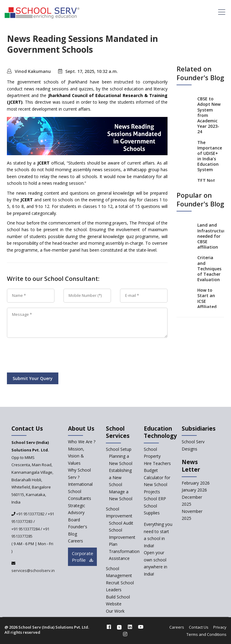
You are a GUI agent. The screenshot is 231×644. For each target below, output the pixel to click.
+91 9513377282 (30, 514)
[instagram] (125, 634)
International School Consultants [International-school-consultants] (80, 491)
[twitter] (119, 627)
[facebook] (109, 627)
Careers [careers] (75, 541)
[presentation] (53, 356)
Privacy (220, 627)
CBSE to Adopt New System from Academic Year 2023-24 (209, 115)
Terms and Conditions (206, 634)
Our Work (115, 611)
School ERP (155, 499)
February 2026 (196, 483)
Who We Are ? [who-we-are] (82, 442)
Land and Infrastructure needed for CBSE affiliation (213, 236)
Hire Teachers (157, 463)
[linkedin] (130, 627)
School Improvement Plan (122, 537)
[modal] (216, 562)
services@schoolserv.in (33, 570)
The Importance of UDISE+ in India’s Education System (210, 156)
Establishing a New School (120, 477)
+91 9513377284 (26, 529)
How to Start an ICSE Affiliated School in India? (207, 304)
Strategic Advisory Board (77, 513)
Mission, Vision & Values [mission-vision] (76, 456)
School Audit (121, 523)
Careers (177, 627)
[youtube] (141, 627)
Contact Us (199, 627)
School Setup (119, 449)
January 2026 (194, 490)
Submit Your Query (33, 378)
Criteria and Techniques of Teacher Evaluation (209, 269)
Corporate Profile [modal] (83, 557)
